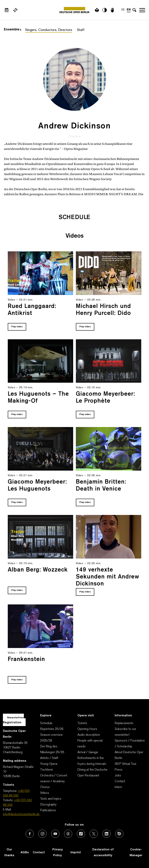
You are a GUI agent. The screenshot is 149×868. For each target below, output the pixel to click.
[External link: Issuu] (119, 834)
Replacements (124, 723)
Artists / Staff (49, 758)
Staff (81, 30)
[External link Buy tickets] (15, 10)
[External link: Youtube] (55, 834)
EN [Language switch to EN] (129, 10)
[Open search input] (134, 10)
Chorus (45, 787)
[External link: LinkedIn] (107, 834)
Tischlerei (46, 770)
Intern (118, 787)
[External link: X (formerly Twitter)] (94, 834)
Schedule (46, 723)
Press (119, 770)
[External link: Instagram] (42, 834)
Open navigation (142, 10)
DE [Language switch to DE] (123, 10)
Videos (45, 793)
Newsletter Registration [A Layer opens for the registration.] (13, 720)
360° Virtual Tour (126, 764)
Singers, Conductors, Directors (49, 30)
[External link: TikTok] (81, 834)
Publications (48, 810)
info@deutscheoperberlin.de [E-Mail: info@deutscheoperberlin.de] (21, 814)
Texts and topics (51, 799)
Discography (48, 805)
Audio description (89, 735)
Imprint (76, 853)
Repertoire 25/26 (52, 729)
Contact (120, 781)
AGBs (25, 853)
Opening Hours (87, 729)
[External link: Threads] (68, 834)
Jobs (118, 776)
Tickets (82, 723)
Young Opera (49, 764)
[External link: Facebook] (30, 834)
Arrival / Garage (88, 752)
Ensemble (13, 30)
